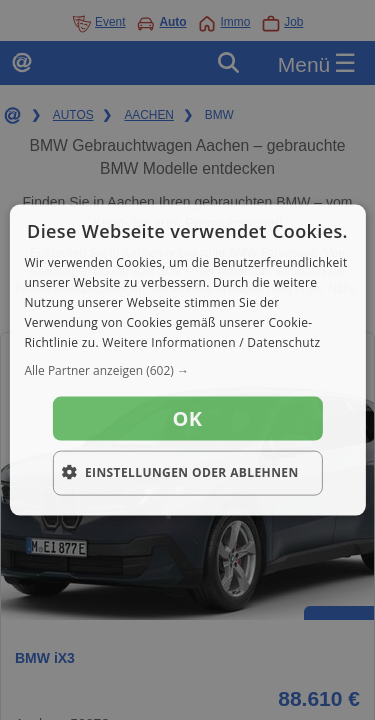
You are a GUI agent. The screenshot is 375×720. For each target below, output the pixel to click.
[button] (187, 371)
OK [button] (188, 418)
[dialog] (187, 360)
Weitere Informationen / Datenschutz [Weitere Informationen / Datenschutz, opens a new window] (211, 341)
